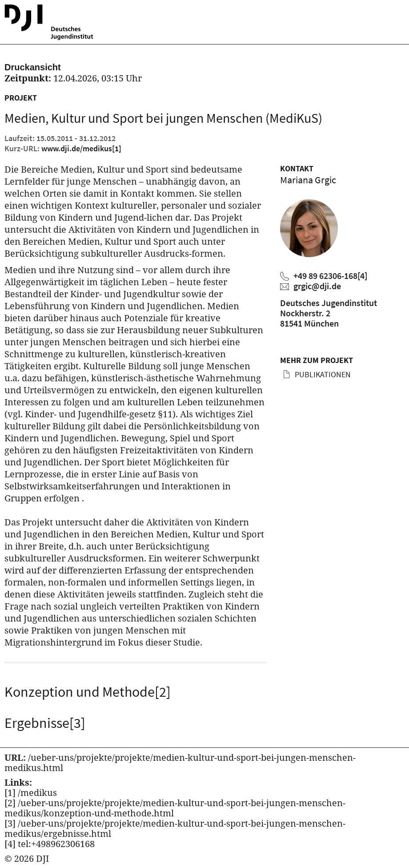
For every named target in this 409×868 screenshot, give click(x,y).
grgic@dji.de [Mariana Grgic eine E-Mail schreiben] (317, 286)
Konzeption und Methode (88, 692)
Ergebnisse (45, 723)
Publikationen (322, 374)
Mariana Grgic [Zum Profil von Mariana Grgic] (308, 180)
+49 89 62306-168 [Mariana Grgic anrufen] (330, 276)
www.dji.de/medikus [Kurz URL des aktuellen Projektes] (81, 148)
